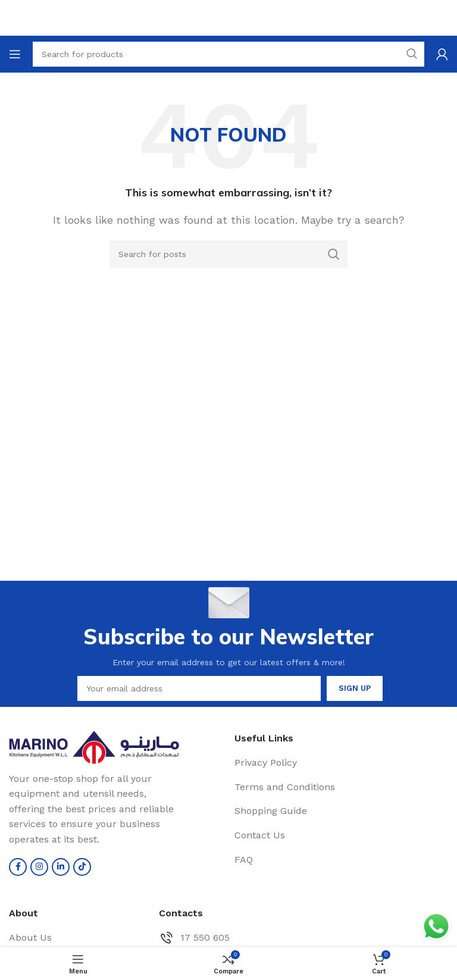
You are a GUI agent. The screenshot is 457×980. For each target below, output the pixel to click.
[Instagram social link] (39, 867)
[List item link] (303, 763)
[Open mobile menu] (15, 54)
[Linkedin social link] (61, 867)
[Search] (228, 254)
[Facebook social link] (18, 867)
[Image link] (95, 747)
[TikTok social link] (82, 867)
